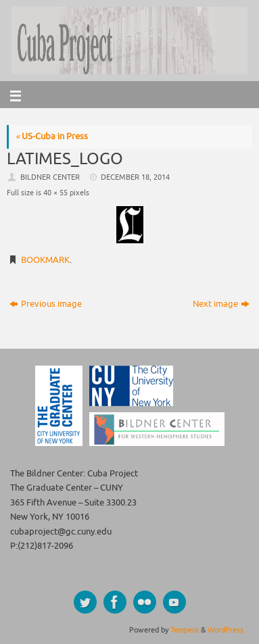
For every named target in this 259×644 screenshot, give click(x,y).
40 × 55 (55, 193)
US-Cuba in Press (52, 137)
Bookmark (45, 260)
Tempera (185, 630)
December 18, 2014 (135, 177)
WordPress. (227, 630)
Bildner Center (50, 177)
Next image (221, 304)
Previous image (46, 304)
